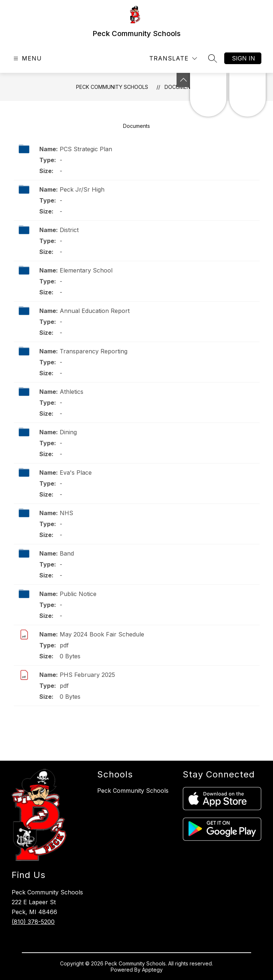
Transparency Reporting (94, 351)
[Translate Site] (173, 58)
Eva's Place (76, 473)
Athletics (72, 392)
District (69, 230)
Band (67, 553)
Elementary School (86, 270)
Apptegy (152, 970)
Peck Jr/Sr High (82, 189)
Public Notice (78, 594)
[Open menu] (27, 58)
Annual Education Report (95, 311)
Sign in (244, 58)
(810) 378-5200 (33, 922)
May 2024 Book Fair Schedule (102, 634)
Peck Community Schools (112, 87)
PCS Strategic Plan (86, 149)
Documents (136, 126)
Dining (68, 432)
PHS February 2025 (87, 675)
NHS (66, 513)
